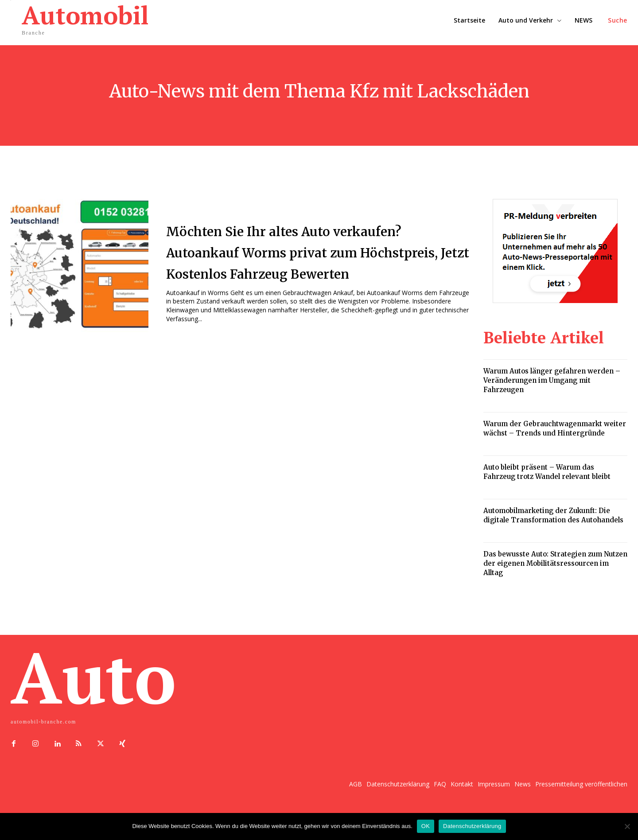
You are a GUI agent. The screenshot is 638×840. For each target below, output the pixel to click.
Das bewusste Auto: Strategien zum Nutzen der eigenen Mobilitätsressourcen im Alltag (555, 563)
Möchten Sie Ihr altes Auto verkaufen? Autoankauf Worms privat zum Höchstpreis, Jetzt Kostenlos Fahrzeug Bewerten (299, 251)
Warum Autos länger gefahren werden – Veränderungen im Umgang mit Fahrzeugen (552, 380)
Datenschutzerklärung (472, 826)
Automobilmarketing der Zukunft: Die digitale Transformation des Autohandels (553, 515)
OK (426, 826)
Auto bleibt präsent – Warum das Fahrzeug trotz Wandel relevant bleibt (547, 472)
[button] (618, 20)
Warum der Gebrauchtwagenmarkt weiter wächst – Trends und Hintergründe (555, 428)
